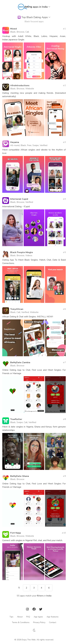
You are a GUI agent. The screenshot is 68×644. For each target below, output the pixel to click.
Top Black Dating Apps (34, 17)
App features (53, 617)
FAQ (28, 617)
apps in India (41, 7)
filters (40, 596)
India (49, 596)
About (20, 617)
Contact (53, 622)
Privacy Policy (39, 622)
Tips (11, 617)
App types (38, 617)
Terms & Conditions (21, 622)
